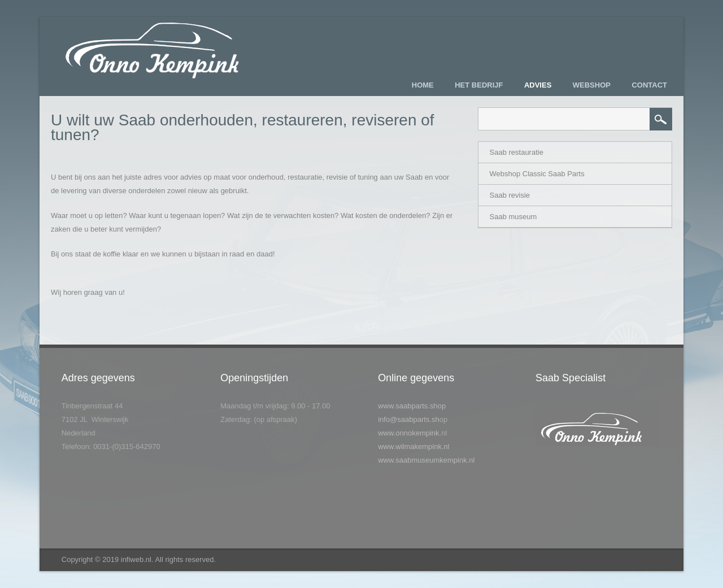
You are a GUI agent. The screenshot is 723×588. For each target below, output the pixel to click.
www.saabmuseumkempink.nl (426, 460)
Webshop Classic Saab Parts (537, 174)
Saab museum (513, 217)
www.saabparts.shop (412, 406)
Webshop (592, 85)
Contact (649, 85)
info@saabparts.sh (409, 419)
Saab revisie (510, 195)
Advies (538, 85)
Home (423, 85)
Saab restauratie (517, 152)
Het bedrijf (479, 85)
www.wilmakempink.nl (413, 447)
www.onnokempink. (410, 433)
